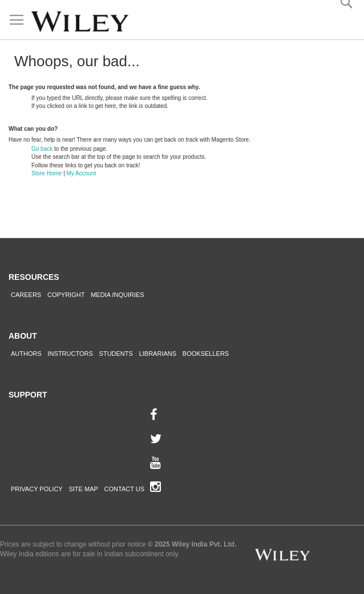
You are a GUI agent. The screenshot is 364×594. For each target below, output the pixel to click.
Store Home (46, 173)
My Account (82, 173)
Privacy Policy (37, 489)
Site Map (83, 489)
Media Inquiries (118, 295)
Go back (42, 149)
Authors (26, 354)
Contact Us (125, 489)
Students (116, 354)
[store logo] (80, 22)
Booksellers (206, 354)
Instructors (70, 354)
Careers (26, 295)
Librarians (158, 354)
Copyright (66, 295)
